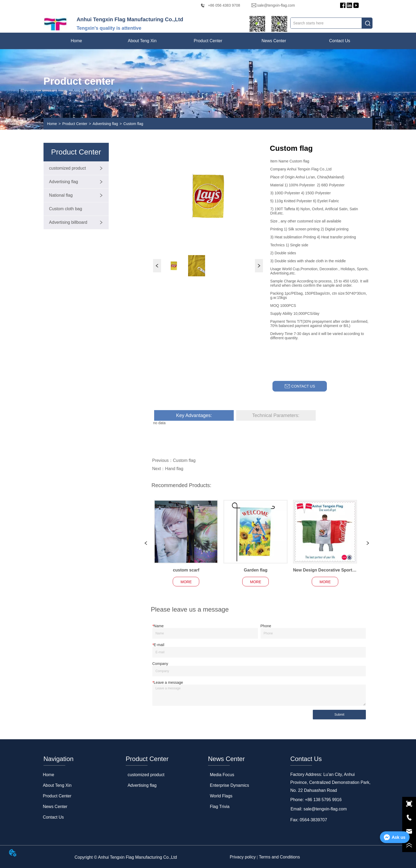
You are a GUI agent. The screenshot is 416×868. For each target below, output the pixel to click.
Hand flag (174, 469)
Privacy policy (243, 857)
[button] (142, 41)
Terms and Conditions (279, 857)
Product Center (75, 124)
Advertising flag (105, 124)
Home (52, 124)
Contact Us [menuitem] (340, 41)
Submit (339, 715)
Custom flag (133, 124)
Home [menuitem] (77, 41)
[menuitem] (142, 41)
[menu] (208, 41)
